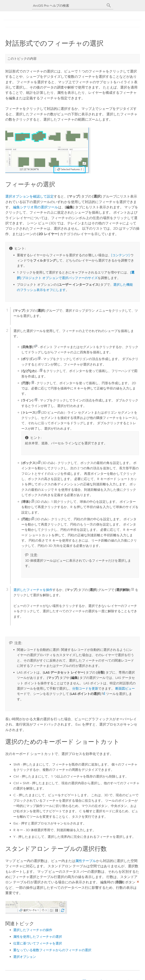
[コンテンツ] (120, 255)
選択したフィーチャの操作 (33, 930)
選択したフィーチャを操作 (33, 590)
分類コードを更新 (85, 688)
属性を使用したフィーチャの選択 (38, 937)
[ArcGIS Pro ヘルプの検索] (69, 6)
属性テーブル (86, 861)
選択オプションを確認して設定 (29, 196)
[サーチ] (109, 5)
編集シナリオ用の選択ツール (35, 207)
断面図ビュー (125, 688)
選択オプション (25, 957)
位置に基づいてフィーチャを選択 (38, 943)
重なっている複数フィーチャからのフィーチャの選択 (52, 950)
